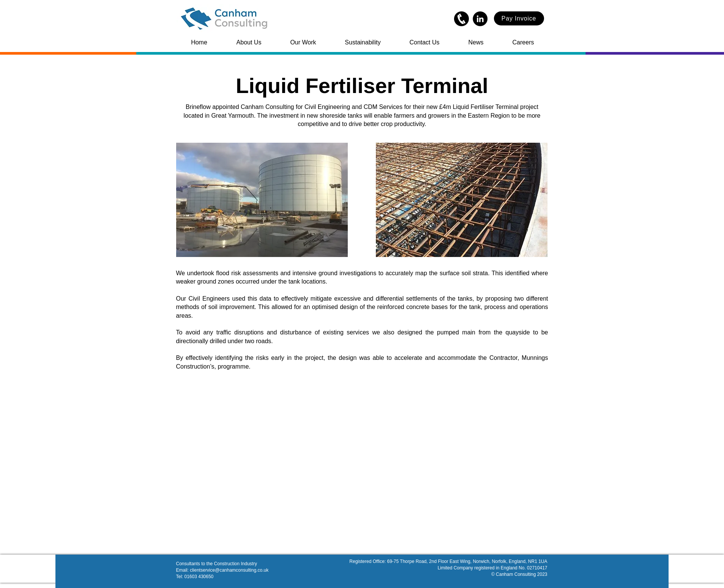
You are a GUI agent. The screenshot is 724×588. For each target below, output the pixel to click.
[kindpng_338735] (461, 19)
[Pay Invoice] (519, 18)
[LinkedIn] (480, 19)
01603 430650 (199, 577)
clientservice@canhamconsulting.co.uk (229, 570)
